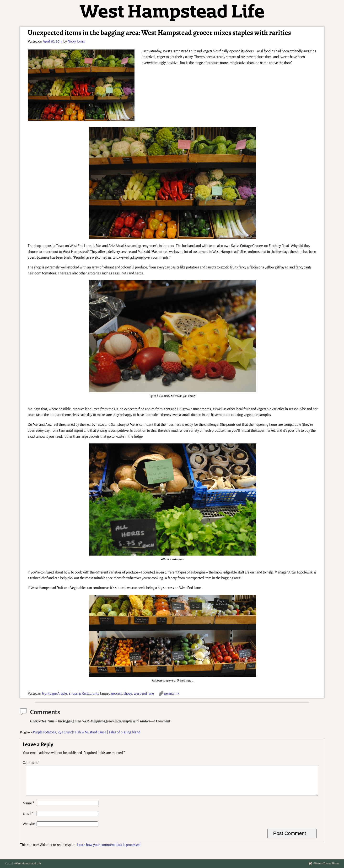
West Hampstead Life (28, 864)
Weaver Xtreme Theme (327, 864)
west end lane (144, 693)
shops (128, 693)
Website (29, 830)
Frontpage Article (54, 693)
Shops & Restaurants (84, 693)
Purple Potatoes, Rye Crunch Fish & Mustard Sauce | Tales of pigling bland (87, 732)
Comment (32, 763)
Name (29, 809)
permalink (172, 693)
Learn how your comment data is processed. (109, 851)
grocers (116, 693)
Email (29, 819)
